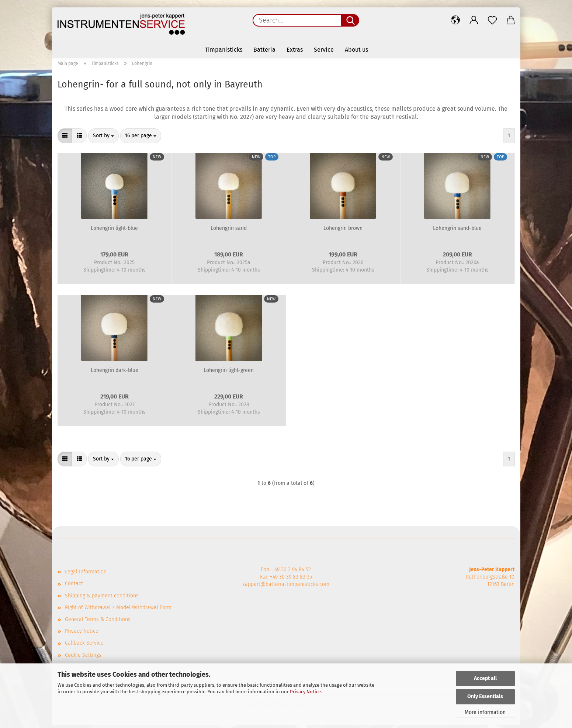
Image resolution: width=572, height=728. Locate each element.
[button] (455, 20)
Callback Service (84, 646)
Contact (74, 586)
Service (324, 50)
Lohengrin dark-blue (115, 373)
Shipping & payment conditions (102, 599)
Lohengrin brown (343, 231)
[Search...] (350, 20)
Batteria (264, 50)
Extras (295, 50)
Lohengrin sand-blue (457, 231)
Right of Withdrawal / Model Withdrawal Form (118, 610)
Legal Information (86, 575)
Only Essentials (485, 696)
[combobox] (103, 139)
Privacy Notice (305, 692)
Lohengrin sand (229, 231)
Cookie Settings (83, 658)
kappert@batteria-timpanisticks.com (286, 587)
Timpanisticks (224, 50)
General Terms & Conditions (98, 622)
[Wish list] (492, 20)
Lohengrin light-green (229, 373)
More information (485, 712)
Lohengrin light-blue (114, 231)
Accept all (485, 678)
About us (356, 50)
